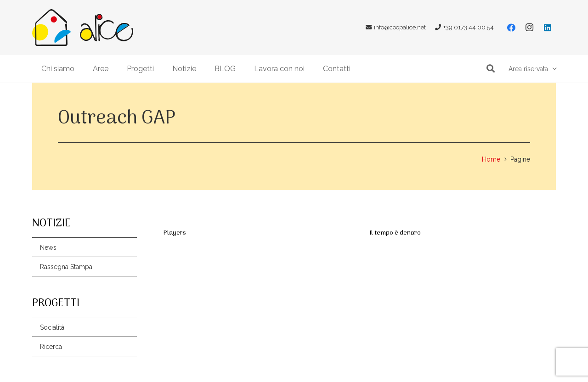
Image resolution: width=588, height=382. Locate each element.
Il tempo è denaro (395, 233)
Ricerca (51, 347)
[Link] (51, 28)
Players (175, 233)
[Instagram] (529, 28)
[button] (491, 69)
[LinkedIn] (548, 28)
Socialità (52, 327)
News (48, 247)
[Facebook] (511, 28)
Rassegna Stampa (66, 267)
